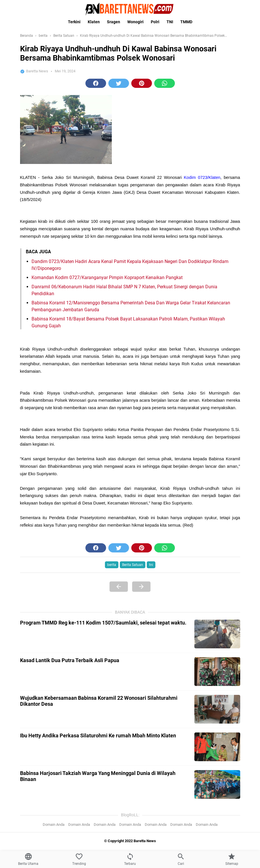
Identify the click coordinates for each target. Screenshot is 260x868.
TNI (170, 22)
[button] (96, 83)
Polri (155, 22)
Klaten (94, 22)
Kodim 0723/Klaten (202, 301)
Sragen (114, 22)
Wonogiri (135, 22)
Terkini (74, 22)
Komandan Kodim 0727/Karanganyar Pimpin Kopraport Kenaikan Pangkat (107, 524)
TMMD (186, 22)
